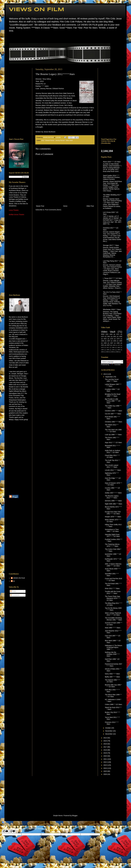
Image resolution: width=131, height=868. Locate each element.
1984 (111, 334)
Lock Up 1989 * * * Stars (113, 435)
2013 (105, 374)
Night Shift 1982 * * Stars (114, 504)
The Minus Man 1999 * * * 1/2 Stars (113, 696)
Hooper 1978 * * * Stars (113, 517)
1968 (114, 345)
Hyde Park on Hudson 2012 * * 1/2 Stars (113, 451)
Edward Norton (50, 140)
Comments (15, 595)
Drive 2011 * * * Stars (112, 588)
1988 (115, 341)
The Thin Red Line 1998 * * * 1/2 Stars (113, 431)
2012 (43, 140)
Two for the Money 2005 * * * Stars (113, 609)
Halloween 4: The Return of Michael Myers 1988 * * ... (114, 647)
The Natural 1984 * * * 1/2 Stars (112, 681)
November (109, 731)
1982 (119, 347)
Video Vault (69, 140)
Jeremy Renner (60, 140)
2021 (105, 759)
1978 (112, 339)
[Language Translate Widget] (112, 362)
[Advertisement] (19, 101)
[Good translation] (5, 831)
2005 (107, 352)
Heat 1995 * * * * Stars (113, 628)
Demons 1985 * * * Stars (113, 501)
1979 (118, 339)
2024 (105, 768)
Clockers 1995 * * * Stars (113, 411)
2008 (112, 352)
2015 (105, 741)
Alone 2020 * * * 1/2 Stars (112, 162)
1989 (121, 341)
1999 (121, 337)
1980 (113, 347)
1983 (102, 350)
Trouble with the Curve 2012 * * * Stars (113, 592)
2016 (105, 744)
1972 (119, 345)
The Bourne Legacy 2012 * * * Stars (112, 497)
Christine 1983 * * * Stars (114, 422)
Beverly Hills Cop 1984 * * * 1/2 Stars (113, 686)
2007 (108, 345)
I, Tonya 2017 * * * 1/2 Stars (113, 278)
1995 (105, 343)
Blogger (75, 816)
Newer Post (40, 206)
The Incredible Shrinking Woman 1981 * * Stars (113, 619)
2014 (105, 738)
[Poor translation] (13, 831)
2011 (118, 334)
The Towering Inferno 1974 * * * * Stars (112, 545)
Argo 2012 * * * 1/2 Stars (113, 442)
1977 (108, 347)
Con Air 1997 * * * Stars (113, 414)
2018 (105, 750)
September (109, 377)
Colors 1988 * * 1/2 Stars (113, 704)
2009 (117, 352)
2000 (102, 352)
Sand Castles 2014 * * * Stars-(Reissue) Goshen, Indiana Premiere (112, 177)
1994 (113, 350)
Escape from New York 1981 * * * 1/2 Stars (113, 513)
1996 (119, 350)
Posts (13, 591)
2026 (105, 774)
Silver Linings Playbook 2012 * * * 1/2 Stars (113, 614)
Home (9, 37)
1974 (103, 337)
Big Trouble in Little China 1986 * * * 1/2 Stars (113, 401)
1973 (102, 347)
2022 (105, 762)
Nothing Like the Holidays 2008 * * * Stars (112, 654)
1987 (109, 341)
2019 (105, 753)
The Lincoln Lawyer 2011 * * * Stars (112, 466)
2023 (105, 765)
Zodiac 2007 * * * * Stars (113, 493)
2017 (105, 747)
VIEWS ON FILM (37, 10)
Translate (115, 365)
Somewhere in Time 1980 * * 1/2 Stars (112, 530)
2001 (103, 345)
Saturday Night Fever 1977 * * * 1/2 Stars (112, 535)
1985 (108, 350)
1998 (118, 343)
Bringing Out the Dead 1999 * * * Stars (113, 395)
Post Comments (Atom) (53, 210)
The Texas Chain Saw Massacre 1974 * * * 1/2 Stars (113, 598)
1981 (109, 337)
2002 (105, 339)
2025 (105, 771)
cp (14, 581)
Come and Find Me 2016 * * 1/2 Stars (113, 580)
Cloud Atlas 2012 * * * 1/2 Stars (112, 456)
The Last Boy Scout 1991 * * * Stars (112, 380)
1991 (115, 337)
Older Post (90, 206)
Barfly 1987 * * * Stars (112, 677)
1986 (103, 341)
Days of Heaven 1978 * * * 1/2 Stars (113, 484)
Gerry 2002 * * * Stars (112, 674)
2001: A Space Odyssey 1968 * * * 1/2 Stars (113, 565)
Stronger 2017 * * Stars (111, 245)
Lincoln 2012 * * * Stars (113, 470)
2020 (105, 756)
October (108, 728)
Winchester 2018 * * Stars (112, 309)
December (109, 734)
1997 (112, 343)
